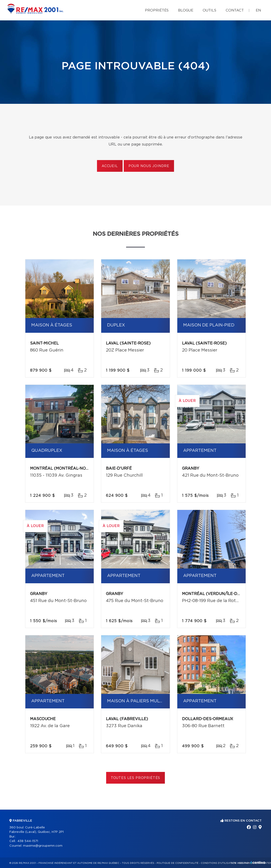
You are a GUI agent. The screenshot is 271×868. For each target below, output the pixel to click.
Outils (209, 10)
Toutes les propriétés (136, 778)
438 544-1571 (28, 841)
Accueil (110, 166)
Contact (235, 10)
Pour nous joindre (149, 166)
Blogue (186, 10)
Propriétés (157, 10)
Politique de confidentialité (178, 863)
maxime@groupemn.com (43, 846)
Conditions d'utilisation (219, 863)
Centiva (258, 862)
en (258, 10)
